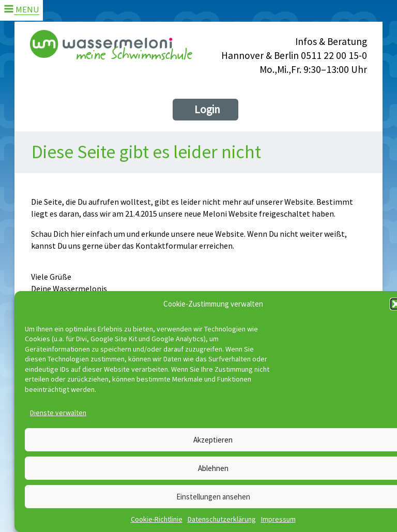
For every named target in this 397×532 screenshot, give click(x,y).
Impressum (278, 519)
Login (207, 109)
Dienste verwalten (58, 413)
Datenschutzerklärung (222, 519)
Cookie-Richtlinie (157, 519)
